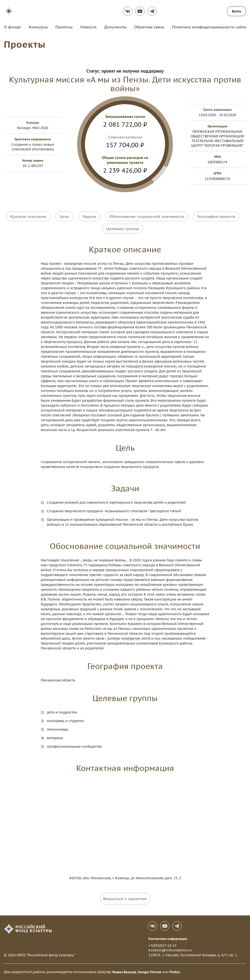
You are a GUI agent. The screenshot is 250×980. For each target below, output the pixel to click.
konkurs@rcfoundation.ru (170, 950)
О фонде (12, 27)
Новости (88, 27)
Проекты (64, 27)
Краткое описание (28, 216)
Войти (237, 11)
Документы (115, 27)
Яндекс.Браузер (124, 972)
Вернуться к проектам (125, 898)
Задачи (89, 216)
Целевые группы (123, 228)
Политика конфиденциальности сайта (209, 27)
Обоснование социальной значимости (147, 216)
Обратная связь (149, 27)
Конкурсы (38, 27)
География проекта (216, 216)
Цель (64, 216)
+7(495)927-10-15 (162, 945)
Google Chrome (150, 972)
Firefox (175, 972)
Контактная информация (168, 938)
